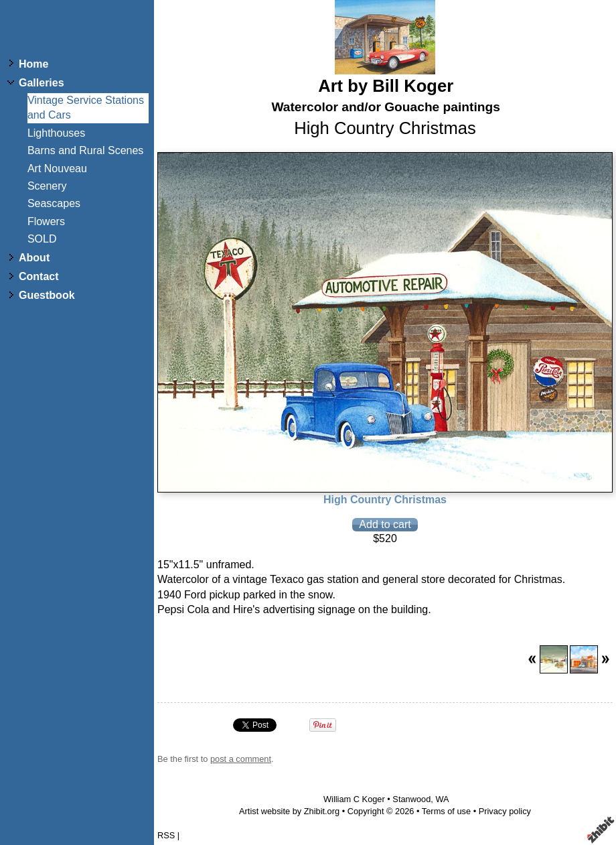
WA (442, 799)
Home (33, 64)
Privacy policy (505, 811)
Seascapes (54, 203)
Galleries (42, 83)
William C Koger (354, 799)
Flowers (46, 221)
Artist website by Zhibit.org (289, 811)
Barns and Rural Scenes (85, 150)
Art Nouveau (57, 169)
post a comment (241, 759)
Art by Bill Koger (386, 86)
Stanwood (411, 799)
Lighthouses (56, 133)
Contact (39, 276)
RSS (166, 835)
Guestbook (47, 295)
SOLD (42, 239)
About (34, 258)
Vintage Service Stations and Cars (86, 108)
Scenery (47, 186)
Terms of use (446, 811)
